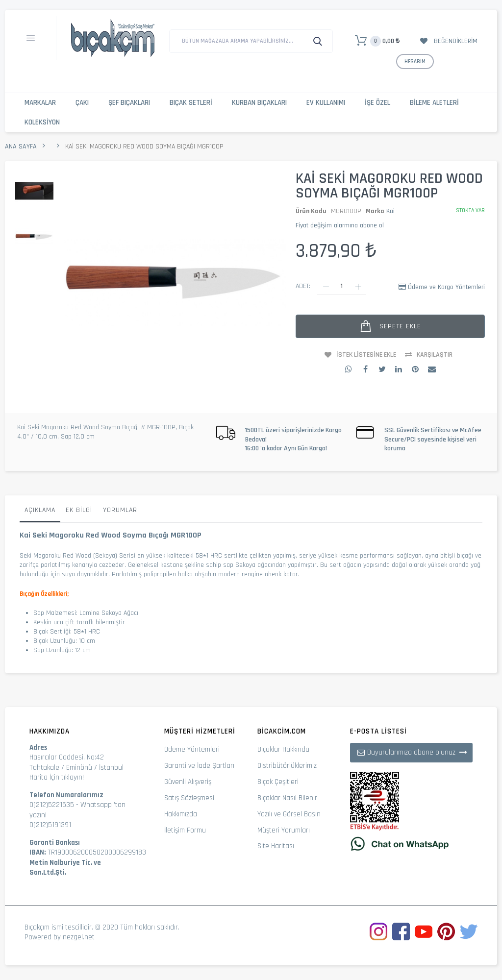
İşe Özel (377, 103)
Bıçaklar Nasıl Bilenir (287, 798)
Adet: (303, 286)
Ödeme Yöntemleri (192, 749)
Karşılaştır (435, 355)
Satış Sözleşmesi (189, 798)
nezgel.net (79, 937)
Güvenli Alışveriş (188, 782)
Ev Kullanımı (326, 103)
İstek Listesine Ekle (366, 355)
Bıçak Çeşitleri (278, 782)
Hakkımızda (181, 814)
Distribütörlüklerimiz (287, 766)
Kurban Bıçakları (259, 103)
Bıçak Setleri (191, 103)
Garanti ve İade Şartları (199, 766)
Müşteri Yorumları (284, 830)
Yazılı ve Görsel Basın (289, 814)
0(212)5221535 (52, 805)
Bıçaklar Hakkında (283, 749)
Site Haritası (276, 846)
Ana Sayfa (21, 147)
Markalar (40, 103)
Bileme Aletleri (434, 103)
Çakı (82, 103)
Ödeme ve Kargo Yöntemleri (446, 287)
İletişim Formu (185, 830)
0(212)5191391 (50, 825)
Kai (390, 211)
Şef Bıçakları (129, 103)
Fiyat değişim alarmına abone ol (340, 225)
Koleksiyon (42, 122)
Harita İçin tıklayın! (57, 777)
